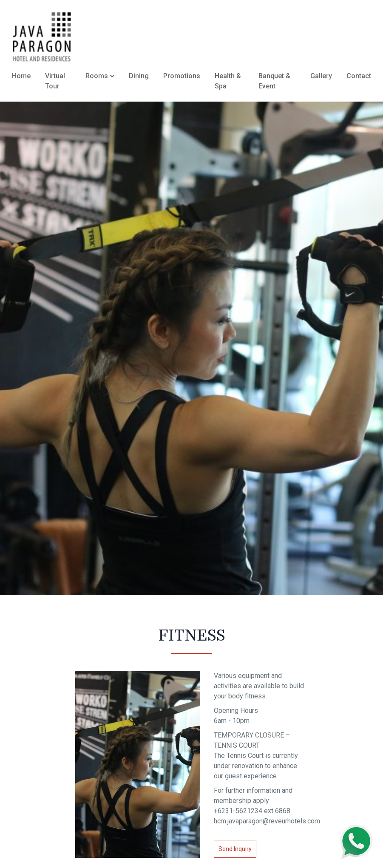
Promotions (182, 76)
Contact (359, 76)
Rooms (100, 76)
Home (21, 76)
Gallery (321, 76)
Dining (139, 76)
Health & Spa (228, 81)
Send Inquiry (235, 849)
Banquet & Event (274, 81)
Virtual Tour (55, 81)
